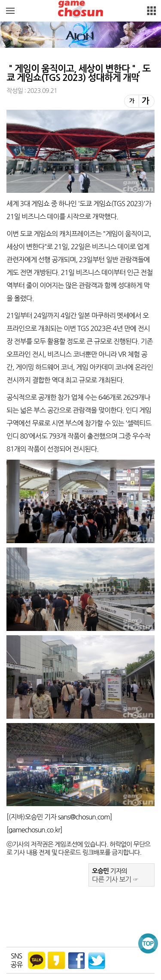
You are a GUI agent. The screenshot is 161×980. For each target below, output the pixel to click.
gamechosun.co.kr (34, 830)
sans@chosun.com (84, 817)
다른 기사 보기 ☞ (115, 879)
